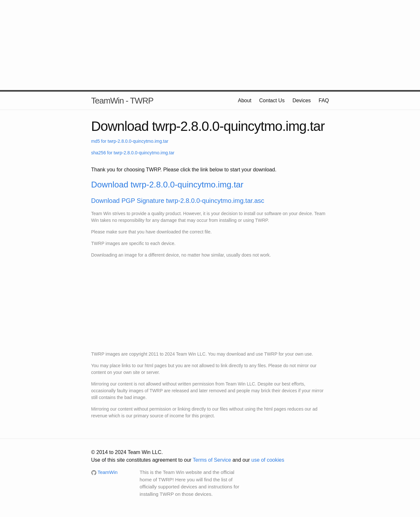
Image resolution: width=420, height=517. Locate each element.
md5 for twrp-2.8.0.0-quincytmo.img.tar (130, 141)
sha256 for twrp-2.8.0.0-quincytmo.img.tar (133, 153)
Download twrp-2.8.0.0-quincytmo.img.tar (167, 185)
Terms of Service (212, 460)
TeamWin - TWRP (122, 101)
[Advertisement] (210, 45)
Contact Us (272, 100)
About (245, 100)
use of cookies (268, 460)
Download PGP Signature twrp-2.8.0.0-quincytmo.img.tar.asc (178, 201)
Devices (302, 100)
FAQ (324, 100)
